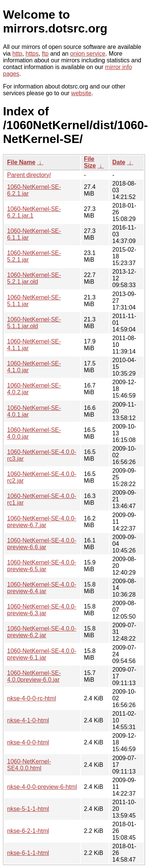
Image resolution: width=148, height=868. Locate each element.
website (81, 93)
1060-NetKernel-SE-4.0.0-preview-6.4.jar (42, 588)
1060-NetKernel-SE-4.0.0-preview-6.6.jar (42, 544)
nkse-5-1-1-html (28, 809)
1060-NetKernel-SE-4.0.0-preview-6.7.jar (42, 522)
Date (119, 162)
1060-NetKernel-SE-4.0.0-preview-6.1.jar (42, 654)
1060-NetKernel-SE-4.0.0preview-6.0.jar (34, 676)
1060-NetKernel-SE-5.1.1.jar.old (34, 323)
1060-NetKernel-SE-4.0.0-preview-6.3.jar (42, 610)
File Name (21, 162)
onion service (88, 54)
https (32, 54)
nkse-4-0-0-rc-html (32, 698)
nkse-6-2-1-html (28, 831)
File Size (90, 162)
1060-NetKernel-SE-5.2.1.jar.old (34, 278)
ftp (45, 54)
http (17, 54)
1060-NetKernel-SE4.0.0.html (29, 765)
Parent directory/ (29, 175)
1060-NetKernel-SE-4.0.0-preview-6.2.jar (42, 632)
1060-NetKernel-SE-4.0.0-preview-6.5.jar (42, 566)
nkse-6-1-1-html (28, 853)
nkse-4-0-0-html (28, 742)
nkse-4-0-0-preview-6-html (42, 787)
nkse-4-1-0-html (28, 720)
